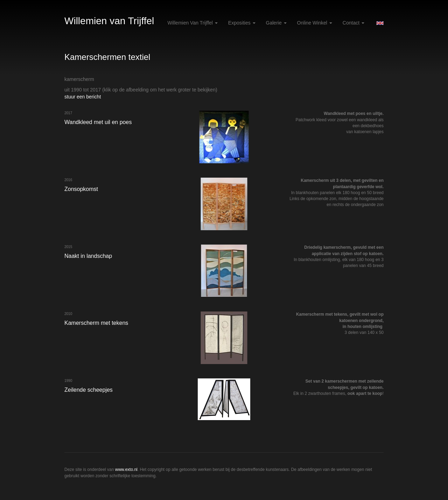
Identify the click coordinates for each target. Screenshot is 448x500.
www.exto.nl (126, 470)
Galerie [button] (276, 23)
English (380, 23)
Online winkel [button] (315, 23)
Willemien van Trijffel (109, 21)
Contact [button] (353, 23)
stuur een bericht (83, 97)
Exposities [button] (242, 23)
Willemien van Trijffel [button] (193, 23)
